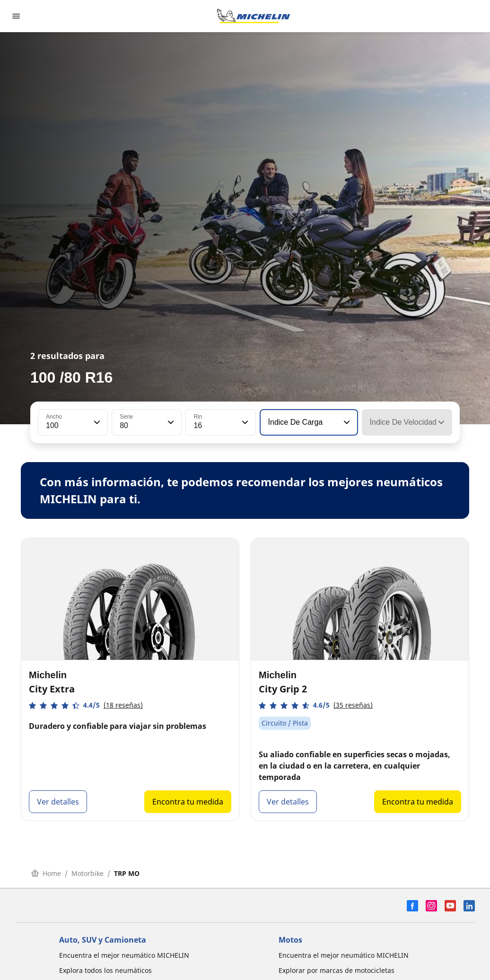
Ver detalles (58, 802)
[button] (96, 422)
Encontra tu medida (188, 802)
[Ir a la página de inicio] (254, 16)
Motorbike (87, 873)
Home (46, 873)
